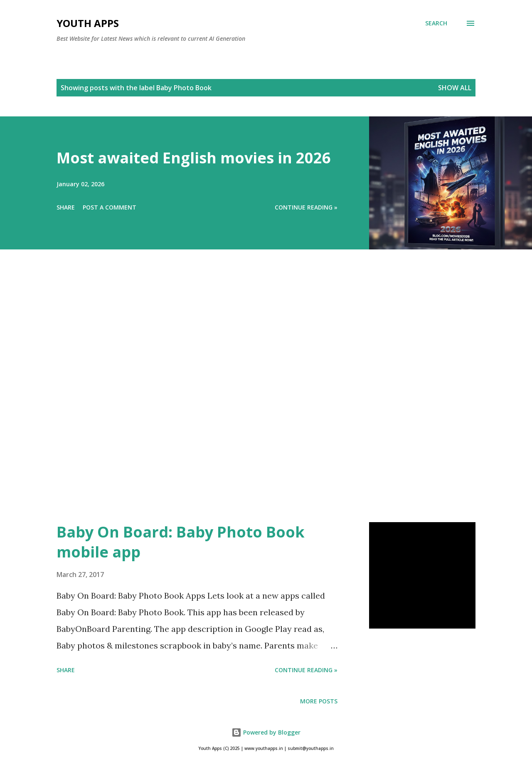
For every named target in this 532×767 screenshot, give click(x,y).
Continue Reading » (306, 207)
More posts (319, 701)
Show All (455, 88)
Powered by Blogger (266, 732)
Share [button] (66, 207)
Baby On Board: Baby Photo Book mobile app (181, 542)
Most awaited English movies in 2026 (194, 158)
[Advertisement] (249, 397)
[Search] (436, 23)
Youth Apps (88, 23)
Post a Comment (110, 207)
